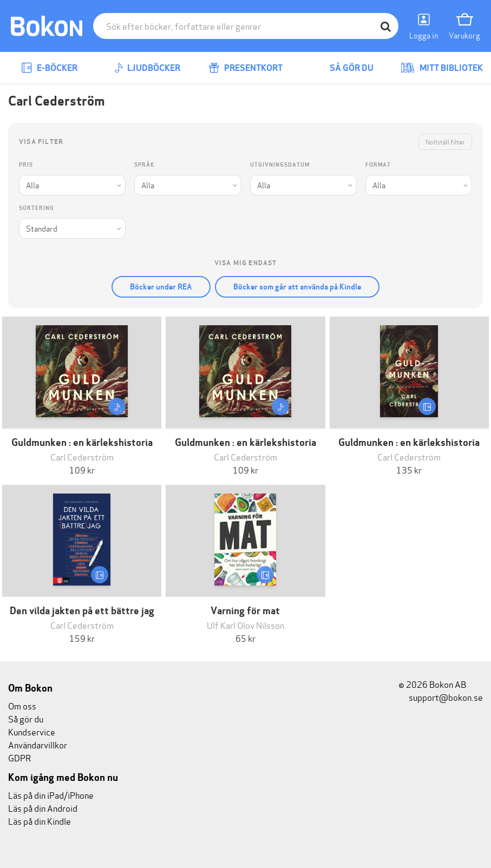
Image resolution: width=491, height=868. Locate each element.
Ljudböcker (147, 68)
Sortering (37, 208)
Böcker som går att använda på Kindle (297, 287)
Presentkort (245, 68)
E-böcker (49, 68)
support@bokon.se (441, 697)
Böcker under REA (161, 287)
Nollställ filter (445, 142)
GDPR (19, 757)
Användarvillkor (38, 744)
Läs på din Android (43, 808)
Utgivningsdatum (280, 165)
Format (378, 165)
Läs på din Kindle (40, 821)
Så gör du (344, 68)
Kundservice (32, 731)
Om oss (22, 705)
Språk (144, 165)
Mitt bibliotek (442, 68)
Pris (26, 165)
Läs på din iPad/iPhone (51, 795)
